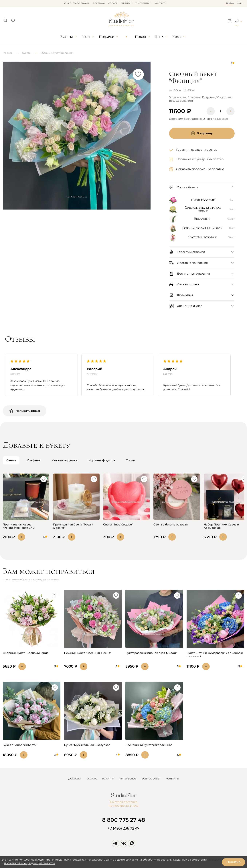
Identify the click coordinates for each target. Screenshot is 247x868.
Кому (177, 37)
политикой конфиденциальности (29, 863)
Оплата (113, 3)
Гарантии (127, 3)
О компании (143, 3)
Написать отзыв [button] (25, 411)
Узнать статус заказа (77, 3)
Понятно (234, 862)
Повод (140, 37)
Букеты (66, 37)
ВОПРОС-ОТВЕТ (151, 779)
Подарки (107, 37)
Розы (86, 37)
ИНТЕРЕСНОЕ (128, 779)
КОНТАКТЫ (172, 779)
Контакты (161, 3)
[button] (6, 19)
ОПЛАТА (92, 779)
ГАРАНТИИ (108, 779)
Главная (8, 53)
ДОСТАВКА (75, 779)
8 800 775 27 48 (124, 820)
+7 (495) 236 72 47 (123, 828)
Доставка (99, 3)
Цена (159, 37)
